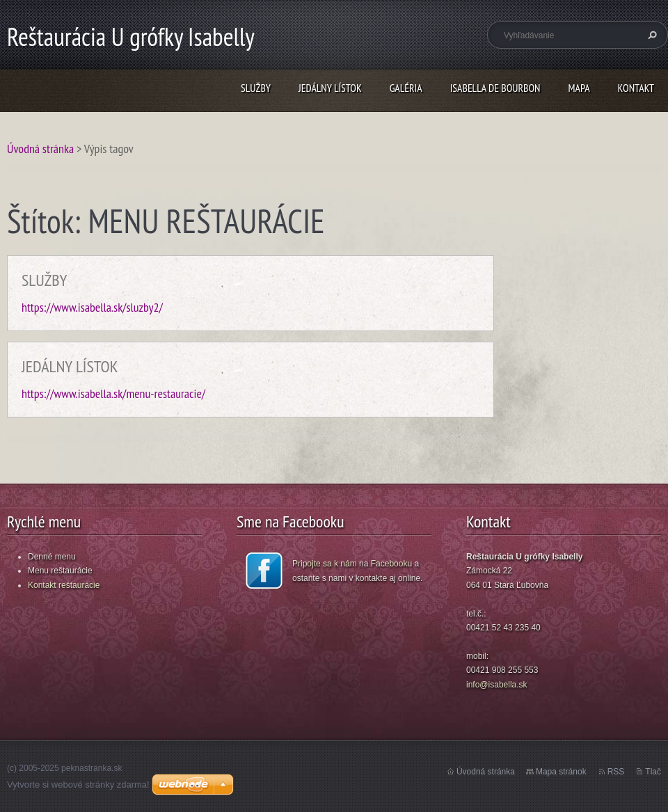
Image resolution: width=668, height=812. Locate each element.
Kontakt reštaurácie (64, 585)
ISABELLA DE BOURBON (495, 88)
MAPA (579, 88)
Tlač (653, 772)
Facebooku (391, 564)
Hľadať (651, 35)
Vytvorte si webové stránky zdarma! (78, 785)
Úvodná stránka (40, 149)
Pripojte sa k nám (325, 564)
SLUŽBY (256, 88)
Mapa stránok (561, 772)
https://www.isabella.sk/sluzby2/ (92, 307)
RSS (616, 772)
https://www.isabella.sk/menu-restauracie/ (113, 393)
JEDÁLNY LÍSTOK (330, 88)
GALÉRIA (406, 88)
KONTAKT (636, 88)
